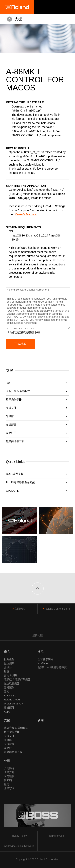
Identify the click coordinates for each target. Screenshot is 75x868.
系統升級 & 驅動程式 (18, 391)
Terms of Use (56, 836)
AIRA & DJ (10, 696)
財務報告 (9, 776)
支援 (18, 19)
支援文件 (9, 736)
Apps (7, 712)
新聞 (41, 720)
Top (8, 383)
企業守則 (9, 788)
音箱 (7, 691)
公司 (7, 761)
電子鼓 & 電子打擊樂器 (17, 679)
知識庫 (10, 416)
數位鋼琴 (9, 663)
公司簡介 (9, 768)
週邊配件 (9, 708)
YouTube (43, 663)
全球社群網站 (45, 659)
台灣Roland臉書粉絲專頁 (52, 667)
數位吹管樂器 (12, 683)
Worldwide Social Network (19, 846)
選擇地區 (38, 635)
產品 (7, 652)
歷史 (7, 784)
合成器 (8, 667)
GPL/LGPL (12, 491)
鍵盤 (7, 671)
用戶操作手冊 (14, 400)
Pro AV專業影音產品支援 (20, 482)
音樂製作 (9, 687)
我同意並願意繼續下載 (25, 332)
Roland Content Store (57, 609)
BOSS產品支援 (15, 474)
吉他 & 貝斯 (11, 675)
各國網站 (20, 609)
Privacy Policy (19, 836)
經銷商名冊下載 (15, 441)
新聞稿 (8, 780)
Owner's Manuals (26, 214)
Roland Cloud (12, 700)
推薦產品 (9, 659)
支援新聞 (11, 425)
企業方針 (9, 772)
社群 (41, 652)
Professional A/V (13, 704)
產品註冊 (11, 433)
